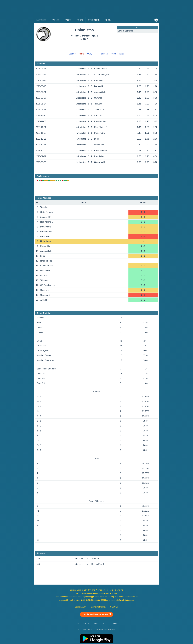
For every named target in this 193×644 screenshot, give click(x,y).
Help (77, 623)
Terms (96, 623)
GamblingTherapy (98, 607)
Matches (41, 20)
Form (80, 20)
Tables (55, 20)
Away (90, 54)
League (72, 54)
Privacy (86, 623)
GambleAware (81, 607)
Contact (115, 623)
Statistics (94, 20)
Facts (68, 20)
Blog (108, 20)
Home (114, 54)
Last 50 (104, 54)
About (105, 623)
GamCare (114, 607)
